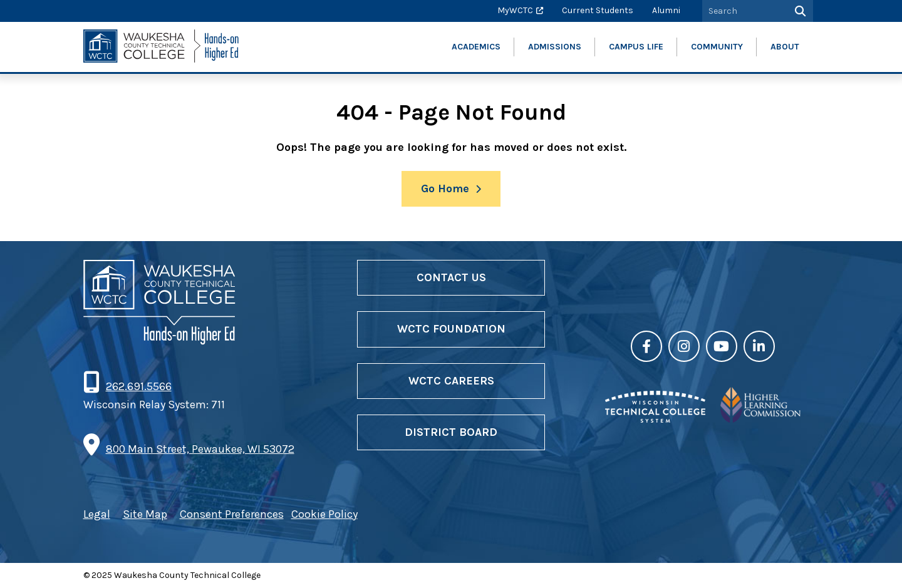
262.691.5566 (138, 386)
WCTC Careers (451, 381)
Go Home (445, 188)
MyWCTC (515, 10)
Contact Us (451, 277)
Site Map (145, 514)
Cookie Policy (324, 514)
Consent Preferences (232, 514)
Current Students (598, 10)
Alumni (666, 10)
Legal (97, 514)
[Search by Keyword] (744, 11)
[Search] (799, 11)
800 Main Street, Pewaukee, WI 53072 (200, 449)
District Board (451, 432)
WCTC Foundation (451, 329)
